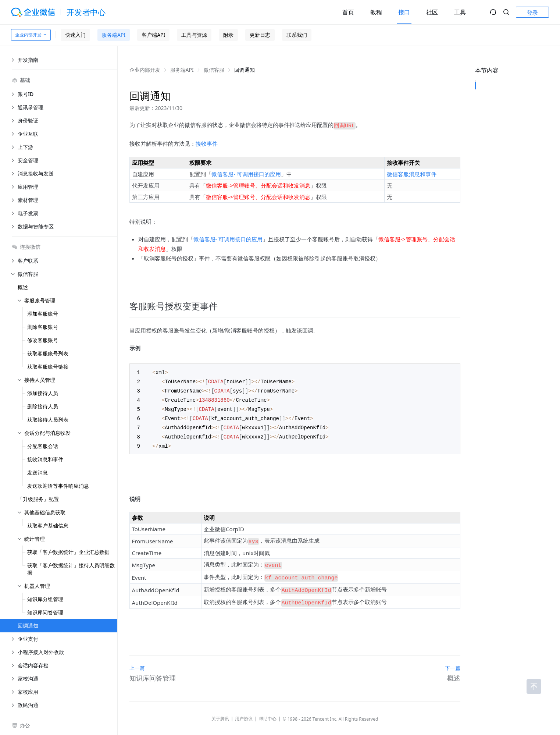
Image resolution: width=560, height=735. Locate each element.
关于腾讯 (220, 709)
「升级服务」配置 (38, 499)
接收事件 (207, 142)
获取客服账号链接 (48, 367)
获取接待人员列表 (48, 420)
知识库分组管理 (45, 599)
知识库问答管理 (45, 612)
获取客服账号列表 (48, 353)
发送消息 (38, 473)
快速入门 (75, 35)
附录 (228, 35)
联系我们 (297, 35)
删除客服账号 (43, 327)
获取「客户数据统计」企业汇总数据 (68, 552)
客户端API (153, 35)
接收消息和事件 (45, 459)
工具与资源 (194, 35)
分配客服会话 (43, 446)
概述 (23, 287)
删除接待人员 (43, 406)
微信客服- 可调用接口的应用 (246, 173)
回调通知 (28, 626)
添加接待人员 (43, 393)
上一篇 (137, 658)
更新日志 (260, 35)
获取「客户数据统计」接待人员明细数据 (71, 569)
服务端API (114, 35)
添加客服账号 (43, 314)
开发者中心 (86, 12)
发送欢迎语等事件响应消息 (58, 486)
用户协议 (244, 709)
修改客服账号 (43, 340)
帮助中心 (268, 709)
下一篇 (453, 658)
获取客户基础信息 (48, 525)
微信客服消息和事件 (412, 173)
